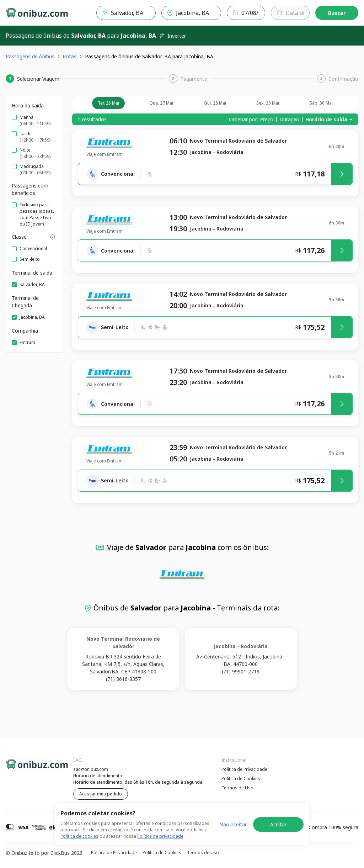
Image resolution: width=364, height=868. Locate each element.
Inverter (172, 36)
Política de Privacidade (244, 769)
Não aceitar (233, 824)
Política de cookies (79, 836)
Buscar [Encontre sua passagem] (337, 13)
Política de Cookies (241, 779)
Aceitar (278, 824)
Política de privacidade (160, 836)
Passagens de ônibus (30, 56)
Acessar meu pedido (101, 794)
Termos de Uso (237, 788)
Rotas (69, 56)
